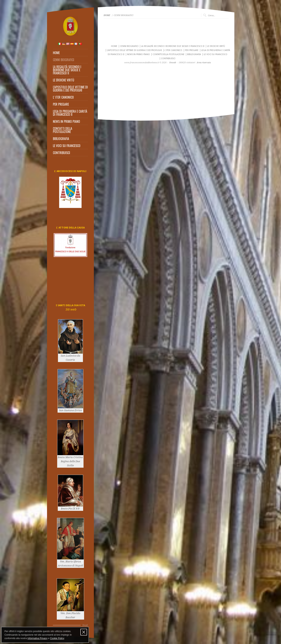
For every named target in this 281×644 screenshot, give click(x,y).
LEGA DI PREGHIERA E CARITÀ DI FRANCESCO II (70, 113)
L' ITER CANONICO (63, 97)
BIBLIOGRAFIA (61, 139)
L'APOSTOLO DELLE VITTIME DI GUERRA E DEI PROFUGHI (70, 89)
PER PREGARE (61, 104)
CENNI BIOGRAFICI (64, 60)
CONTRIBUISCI (61, 153)
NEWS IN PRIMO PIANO (66, 121)
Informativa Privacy (37, 638)
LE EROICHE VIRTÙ (64, 80)
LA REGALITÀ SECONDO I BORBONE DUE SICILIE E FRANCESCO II (67, 70)
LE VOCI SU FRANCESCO (67, 146)
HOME (56, 53)
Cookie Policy (57, 638)
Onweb (173, 63)
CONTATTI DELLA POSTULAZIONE (63, 130)
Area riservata (204, 63)
